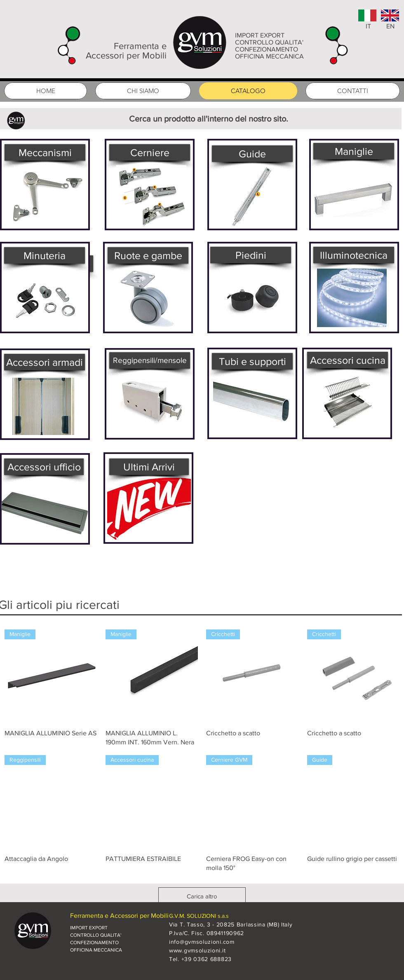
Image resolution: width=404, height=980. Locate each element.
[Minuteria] (45, 255)
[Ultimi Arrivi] (149, 467)
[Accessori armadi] (45, 362)
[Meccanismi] (45, 152)
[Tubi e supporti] (252, 361)
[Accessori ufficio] (44, 467)
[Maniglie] (354, 151)
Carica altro (202, 896)
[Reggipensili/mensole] (150, 360)
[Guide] (252, 154)
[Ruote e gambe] (148, 255)
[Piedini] (251, 255)
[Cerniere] (150, 152)
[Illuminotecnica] (354, 255)
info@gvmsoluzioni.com (202, 942)
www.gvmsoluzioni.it (197, 950)
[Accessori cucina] (348, 360)
